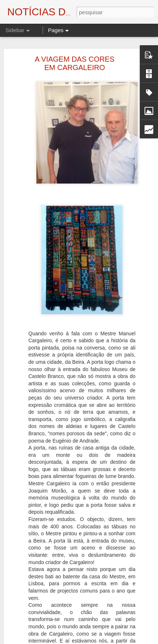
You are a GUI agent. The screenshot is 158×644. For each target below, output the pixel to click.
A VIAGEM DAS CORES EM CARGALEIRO (75, 63)
